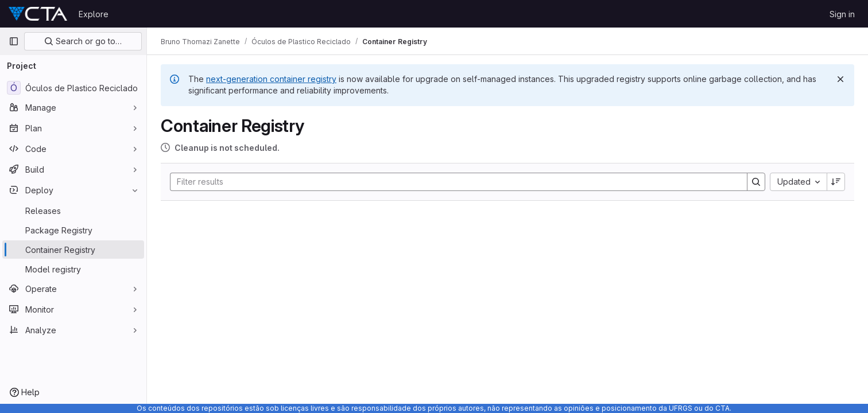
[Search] (453, 182)
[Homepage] (38, 14)
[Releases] (73, 211)
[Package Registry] (73, 230)
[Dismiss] (840, 79)
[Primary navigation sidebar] (14, 41)
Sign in (842, 14)
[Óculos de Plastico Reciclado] (73, 88)
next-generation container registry (271, 79)
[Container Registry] (73, 250)
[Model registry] (73, 269)
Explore (94, 14)
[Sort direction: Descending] (836, 182)
